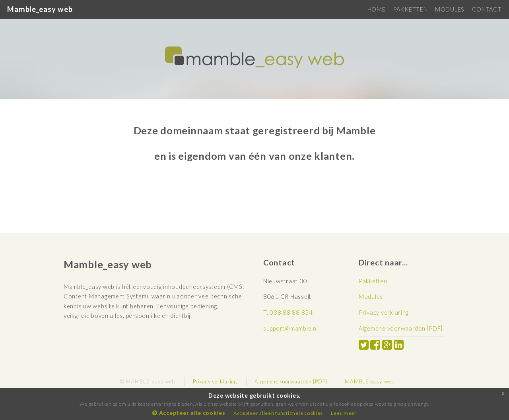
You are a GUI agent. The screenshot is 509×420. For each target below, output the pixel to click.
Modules (371, 297)
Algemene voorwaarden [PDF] (401, 328)
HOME (377, 9)
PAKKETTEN (410, 9)
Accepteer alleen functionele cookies (278, 413)
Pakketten (373, 281)
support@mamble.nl (290, 328)
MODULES (450, 9)
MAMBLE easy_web (369, 381)
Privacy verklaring (384, 313)
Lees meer (344, 413)
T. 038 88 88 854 (288, 313)
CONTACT (487, 9)
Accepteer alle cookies (189, 413)
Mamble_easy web (40, 9)
